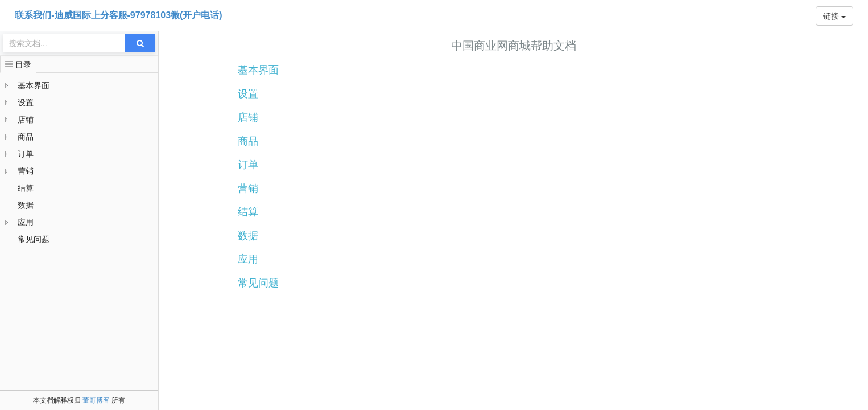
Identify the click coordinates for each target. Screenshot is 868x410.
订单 (26, 154)
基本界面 (34, 85)
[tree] (79, 162)
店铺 (26, 120)
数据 (26, 205)
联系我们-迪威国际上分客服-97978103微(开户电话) (119, 15)
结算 (26, 188)
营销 (26, 171)
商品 (26, 137)
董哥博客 (96, 400)
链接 (834, 16)
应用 (26, 222)
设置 (26, 102)
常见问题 (34, 239)
